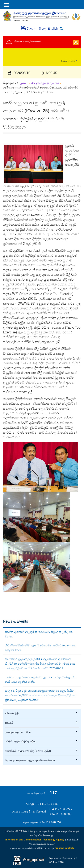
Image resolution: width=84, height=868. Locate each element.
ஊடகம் (41, 723)
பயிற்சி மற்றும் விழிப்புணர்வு (41, 742)
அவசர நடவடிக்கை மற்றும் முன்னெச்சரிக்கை (41, 760)
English (53, 28)
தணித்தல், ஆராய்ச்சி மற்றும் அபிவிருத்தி (41, 751)
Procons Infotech (64, 848)
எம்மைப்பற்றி (41, 713)
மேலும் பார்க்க (68, 61)
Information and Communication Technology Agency (35, 840)
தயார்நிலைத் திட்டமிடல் (41, 732)
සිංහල (43, 29)
